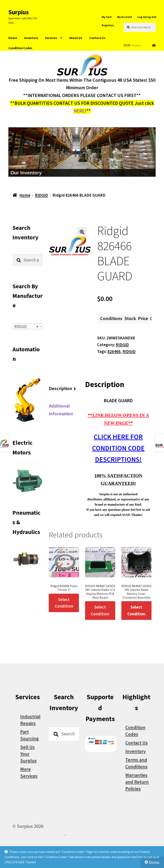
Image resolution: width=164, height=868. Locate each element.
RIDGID (41, 195)
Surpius (18, 12)
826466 (114, 351)
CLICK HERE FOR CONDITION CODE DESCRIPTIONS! (118, 448)
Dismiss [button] (154, 862)
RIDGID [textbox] (26, 327)
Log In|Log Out (147, 17)
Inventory (31, 38)
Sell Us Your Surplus (28, 754)
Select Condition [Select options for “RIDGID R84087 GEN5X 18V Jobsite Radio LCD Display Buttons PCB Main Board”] (100, 610)
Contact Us (97, 38)
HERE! (80, 111)
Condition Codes (20, 48)
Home (13, 38)
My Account (125, 17)
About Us (76, 38)
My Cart (107, 17)
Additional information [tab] (61, 410)
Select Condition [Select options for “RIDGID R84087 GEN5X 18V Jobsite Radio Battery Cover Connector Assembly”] (136, 610)
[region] (82, 152)
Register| (108, 25)
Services (51, 38)
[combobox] (28, 326)
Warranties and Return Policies (137, 782)
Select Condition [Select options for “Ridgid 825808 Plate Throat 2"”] (64, 603)
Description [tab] (60, 388)
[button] (82, 232)
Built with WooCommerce (39, 834)
